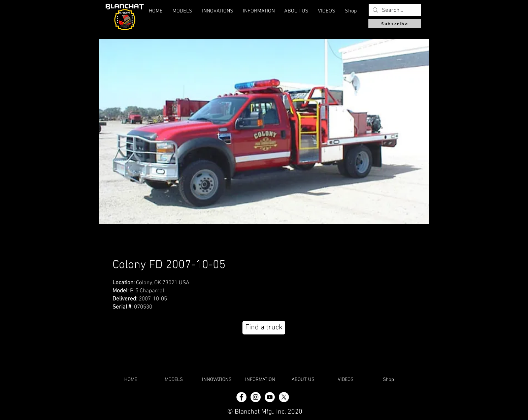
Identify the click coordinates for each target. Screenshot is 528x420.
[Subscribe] (395, 24)
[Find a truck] (264, 328)
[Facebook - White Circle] (241, 397)
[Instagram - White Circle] (256, 397)
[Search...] (394, 11)
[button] (296, 11)
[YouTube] (270, 397)
